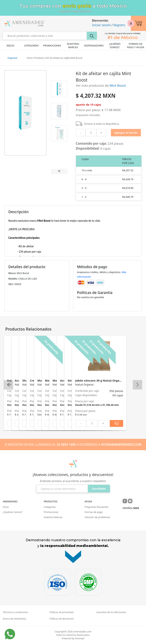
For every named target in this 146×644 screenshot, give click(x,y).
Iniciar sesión (101, 25)
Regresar (12, 58)
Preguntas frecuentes (97, 507)
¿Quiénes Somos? (115, 46)
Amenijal (79, 638)
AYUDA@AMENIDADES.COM (121, 445)
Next (138, 385)
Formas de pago (94, 512)
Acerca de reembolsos (15, 619)
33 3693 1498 (66, 445)
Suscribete (99, 489)
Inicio (10, 46)
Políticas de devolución (62, 619)
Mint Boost (118, 85)
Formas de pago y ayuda (136, 46)
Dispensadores (94, 46)
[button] (138, 23)
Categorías (31, 46)
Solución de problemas (97, 517)
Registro (119, 25)
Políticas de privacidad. (62, 612)
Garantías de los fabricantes (111, 612)
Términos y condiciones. (16, 612)
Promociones (52, 46)
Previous (8, 385)
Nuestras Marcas (73, 46)
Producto (39, 58)
